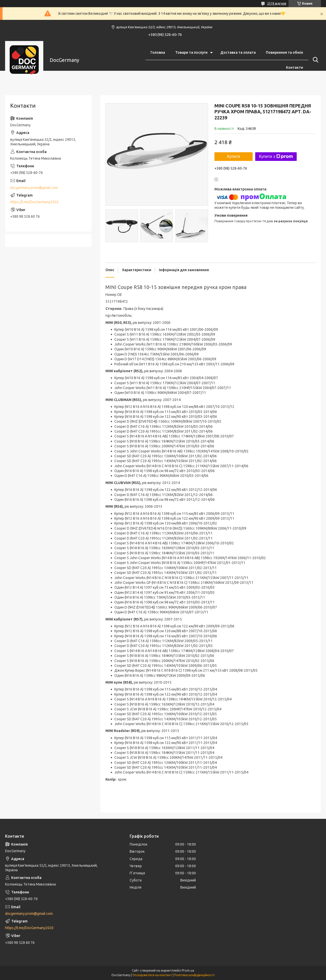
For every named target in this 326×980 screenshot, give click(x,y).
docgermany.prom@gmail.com (34, 188)
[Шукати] (315, 60)
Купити (233, 156)
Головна (158, 52)
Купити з (276, 157)
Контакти (295, 67)
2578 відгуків (277, 3)
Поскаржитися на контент (152, 975)
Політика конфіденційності (194, 975)
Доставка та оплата (238, 52)
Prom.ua (188, 970)
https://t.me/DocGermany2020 (34, 202)
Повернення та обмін (284, 52)
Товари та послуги (191, 52)
